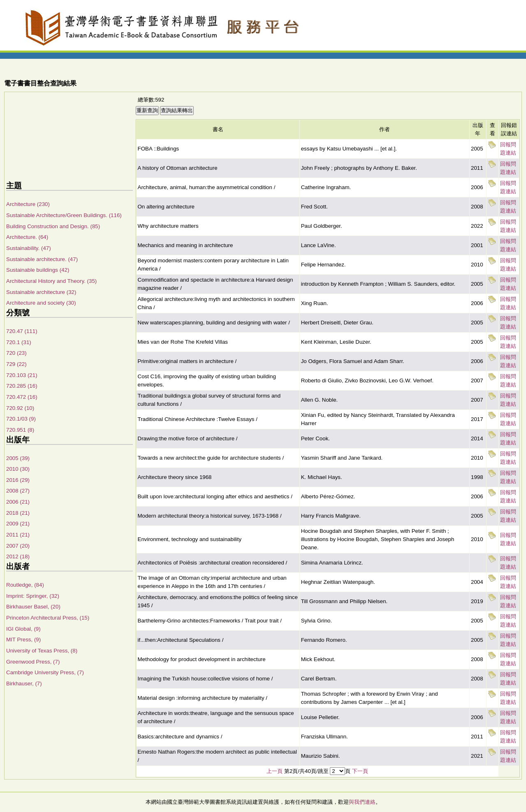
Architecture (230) (28, 204)
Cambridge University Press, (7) (45, 672)
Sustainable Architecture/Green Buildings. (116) (64, 215)
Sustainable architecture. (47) (42, 259)
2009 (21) (18, 524)
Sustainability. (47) (29, 248)
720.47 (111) (22, 331)
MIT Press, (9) (23, 640)
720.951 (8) (20, 430)
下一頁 (360, 771)
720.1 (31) (19, 342)
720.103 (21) (22, 375)
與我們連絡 (362, 802)
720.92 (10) (20, 408)
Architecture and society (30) (41, 303)
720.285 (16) (22, 386)
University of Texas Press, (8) (42, 651)
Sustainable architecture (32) (41, 292)
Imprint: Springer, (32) (33, 596)
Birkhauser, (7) (24, 684)
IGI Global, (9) (23, 629)
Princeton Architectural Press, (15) (48, 618)
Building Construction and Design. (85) (53, 226)
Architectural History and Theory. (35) (51, 281)
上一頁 (275, 771)
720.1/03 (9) (21, 419)
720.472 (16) (22, 397)
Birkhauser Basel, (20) (33, 607)
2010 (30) (18, 469)
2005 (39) (18, 458)
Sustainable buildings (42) (38, 270)
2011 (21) (18, 535)
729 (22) (16, 364)
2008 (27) (18, 491)
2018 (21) (18, 513)
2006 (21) (18, 502)
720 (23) (16, 353)
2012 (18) (18, 556)
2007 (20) (18, 546)
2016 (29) (18, 480)
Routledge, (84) (25, 585)
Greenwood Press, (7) (33, 662)
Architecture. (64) (27, 237)
